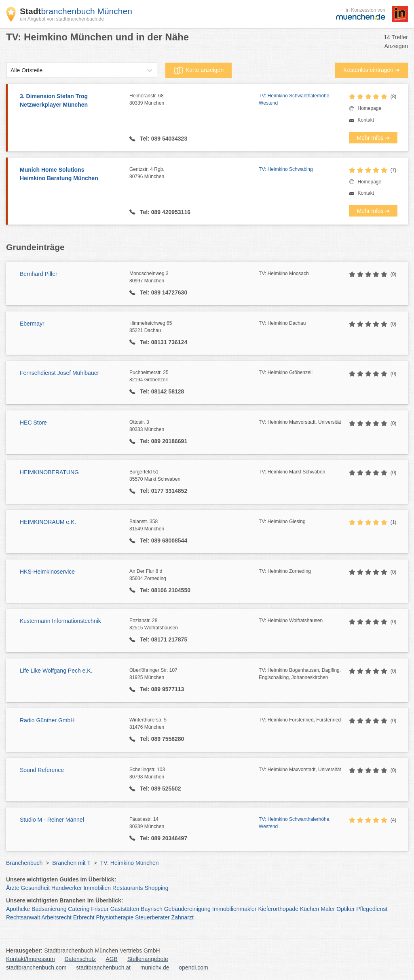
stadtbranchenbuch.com (36, 967)
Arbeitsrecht (56, 917)
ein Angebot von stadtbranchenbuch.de (62, 19)
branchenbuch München (76, 11)
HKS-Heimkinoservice (47, 572)
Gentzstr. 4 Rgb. (194, 173)
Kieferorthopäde (278, 909)
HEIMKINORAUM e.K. (48, 522)
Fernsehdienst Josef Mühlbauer (59, 373)
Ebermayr (32, 324)
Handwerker (67, 888)
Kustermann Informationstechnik (60, 621)
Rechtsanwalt (23, 917)
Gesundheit (36, 888)
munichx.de (155, 967)
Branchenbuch (24, 863)
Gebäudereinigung (187, 909)
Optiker (345, 909)
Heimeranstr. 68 (194, 100)
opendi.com (193, 967)
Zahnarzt (183, 917)
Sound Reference (42, 770)
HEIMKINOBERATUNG (49, 472)
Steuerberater (152, 917)
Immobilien (97, 888)
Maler (328, 909)
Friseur (100, 909)
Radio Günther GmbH (47, 720)
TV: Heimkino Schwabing (286, 169)
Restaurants (128, 888)
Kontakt (366, 120)
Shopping (156, 888)
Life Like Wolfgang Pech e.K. (56, 671)
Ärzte (13, 888)
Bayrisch (152, 909)
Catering (79, 909)
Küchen (309, 909)
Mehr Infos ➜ (373, 138)
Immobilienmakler (234, 909)
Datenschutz (80, 959)
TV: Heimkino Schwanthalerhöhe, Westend (295, 99)
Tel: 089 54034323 (163, 139)
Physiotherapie (115, 917)
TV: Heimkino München (130, 863)
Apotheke (18, 909)
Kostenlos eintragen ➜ (372, 70)
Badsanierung (49, 909)
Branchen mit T (71, 863)
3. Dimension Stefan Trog (71, 101)
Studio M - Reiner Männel (52, 820)
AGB (112, 959)
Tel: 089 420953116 (164, 212)
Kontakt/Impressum (31, 959)
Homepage (369, 108)
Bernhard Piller (39, 274)
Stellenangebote (148, 959)
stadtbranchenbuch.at (103, 967)
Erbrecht (84, 917)
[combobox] (11, 70)
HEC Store (33, 423)
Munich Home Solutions (71, 175)
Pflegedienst (372, 909)
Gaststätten (125, 909)
